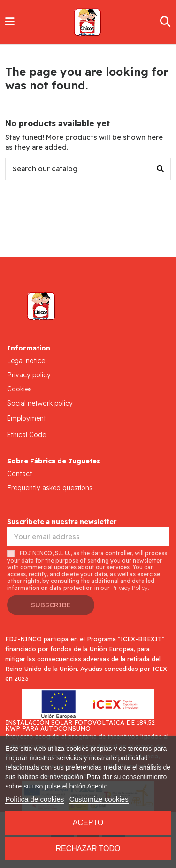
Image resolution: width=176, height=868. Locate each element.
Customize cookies (99, 799)
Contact (19, 474)
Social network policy (40, 403)
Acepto (88, 823)
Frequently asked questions (50, 488)
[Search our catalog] (160, 169)
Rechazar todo (88, 848)
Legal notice (26, 361)
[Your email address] (88, 537)
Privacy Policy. (130, 588)
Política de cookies (34, 799)
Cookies (19, 389)
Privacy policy (29, 375)
